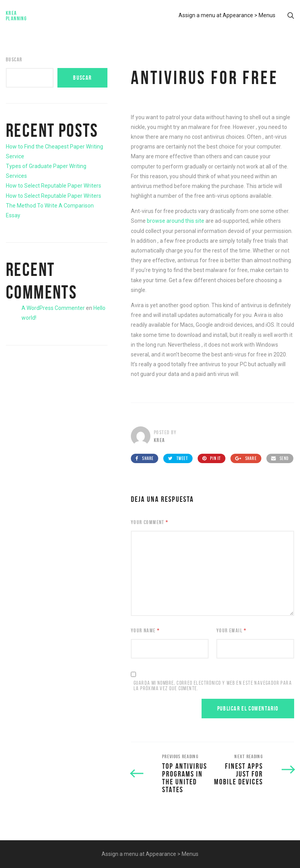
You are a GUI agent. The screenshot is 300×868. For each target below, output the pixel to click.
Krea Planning (16, 16)
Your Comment (150, 522)
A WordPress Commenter (53, 308)
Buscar (14, 59)
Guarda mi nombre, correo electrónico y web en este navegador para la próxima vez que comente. (213, 686)
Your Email (232, 630)
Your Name (145, 630)
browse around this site (176, 221)
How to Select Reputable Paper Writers (54, 186)
